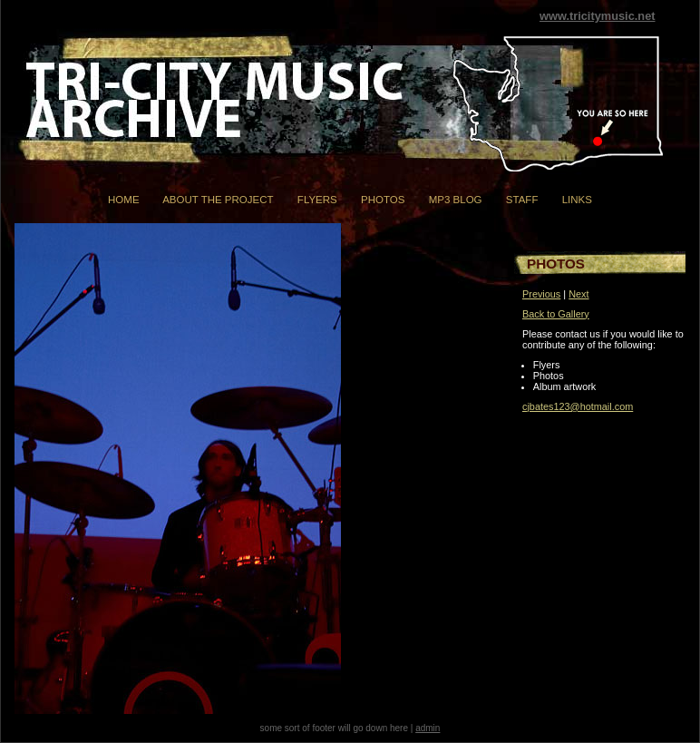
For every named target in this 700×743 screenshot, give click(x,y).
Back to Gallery (556, 314)
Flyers (317, 200)
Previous (541, 294)
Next (578, 294)
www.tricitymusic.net (598, 16)
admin (428, 728)
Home (124, 200)
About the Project (218, 200)
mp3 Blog (456, 200)
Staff (522, 200)
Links (577, 200)
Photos (383, 200)
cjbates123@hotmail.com (578, 406)
